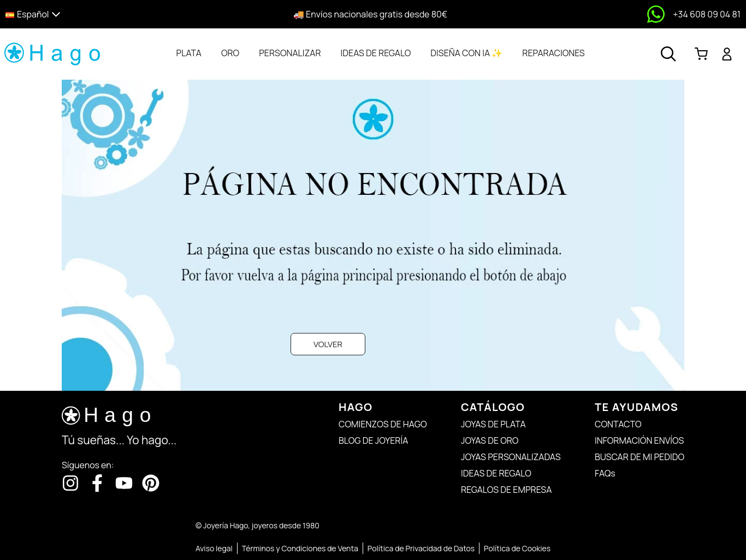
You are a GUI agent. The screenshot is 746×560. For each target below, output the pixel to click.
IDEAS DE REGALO (376, 53)
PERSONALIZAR (290, 53)
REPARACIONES (553, 53)
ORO (230, 53)
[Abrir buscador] (668, 54)
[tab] (189, 53)
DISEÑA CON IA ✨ (466, 53)
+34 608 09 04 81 (707, 14)
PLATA (189, 53)
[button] (95, 14)
